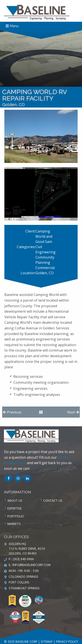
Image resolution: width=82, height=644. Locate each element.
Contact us (53, 500)
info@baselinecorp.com (31, 565)
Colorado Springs (24, 577)
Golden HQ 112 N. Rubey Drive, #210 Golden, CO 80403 (27, 549)
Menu (12, 26)
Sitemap (47, 642)
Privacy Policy (67, 642)
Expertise (15, 508)
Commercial (45, 268)
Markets (14, 524)
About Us (15, 500)
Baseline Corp (37, 12)
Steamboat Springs (24, 588)
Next (73, 412)
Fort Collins (19, 582)
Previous (12, 412)
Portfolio (16, 516)
